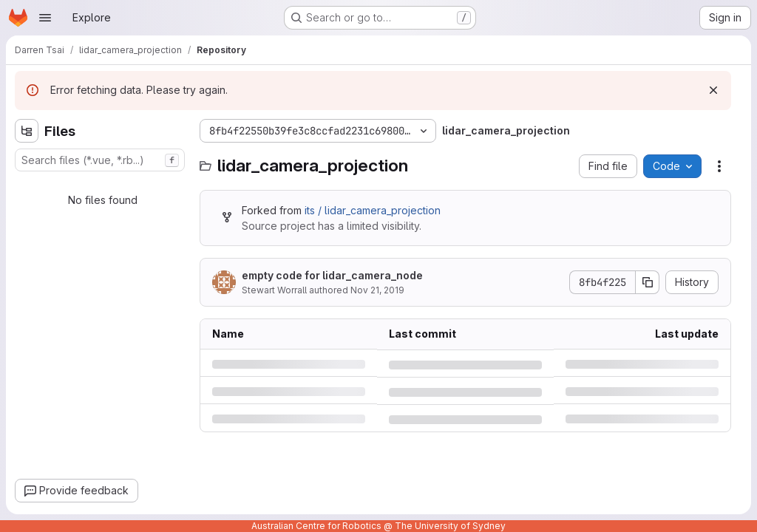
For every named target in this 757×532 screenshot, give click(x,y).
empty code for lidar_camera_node (332, 275)
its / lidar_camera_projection (373, 210)
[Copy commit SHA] (648, 282)
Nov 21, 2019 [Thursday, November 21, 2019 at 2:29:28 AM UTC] (377, 290)
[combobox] (100, 160)
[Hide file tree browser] (27, 131)
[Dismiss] (713, 90)
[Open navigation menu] (45, 18)
